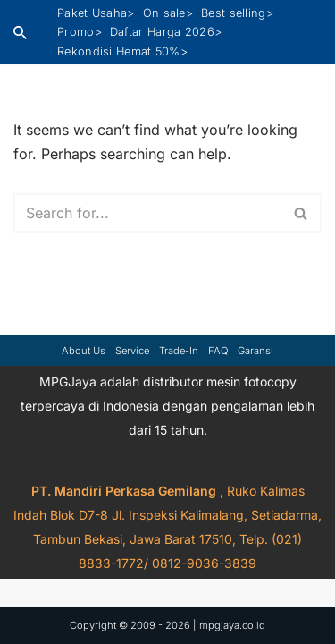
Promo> (80, 32)
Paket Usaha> (96, 13)
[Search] (20, 33)
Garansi (255, 351)
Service (132, 351)
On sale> (168, 13)
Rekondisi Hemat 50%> (122, 51)
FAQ (218, 351)
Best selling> (237, 13)
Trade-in (179, 351)
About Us (84, 351)
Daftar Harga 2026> (166, 32)
